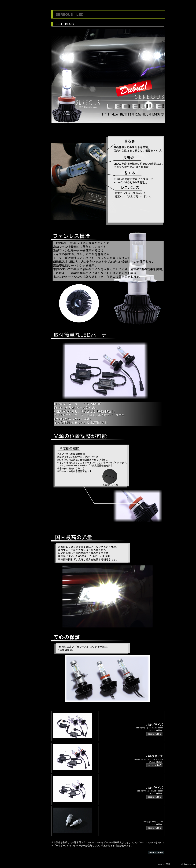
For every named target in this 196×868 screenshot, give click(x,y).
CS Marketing (176, 864)
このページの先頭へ (156, 852)
